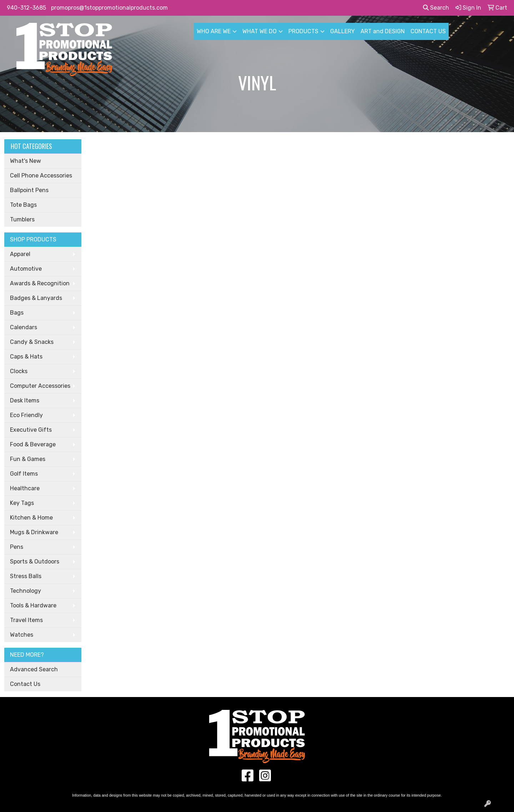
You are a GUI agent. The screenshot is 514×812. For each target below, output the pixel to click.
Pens (17, 547)
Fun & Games (28, 459)
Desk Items (25, 400)
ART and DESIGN (383, 31)
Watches (22, 635)
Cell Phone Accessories (41, 176)
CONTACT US (428, 31)
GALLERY (342, 31)
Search (436, 8)
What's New (26, 161)
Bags (17, 313)
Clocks (19, 371)
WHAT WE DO (259, 31)
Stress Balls (26, 576)
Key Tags (22, 503)
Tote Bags (23, 205)
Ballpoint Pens (29, 190)
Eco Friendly (26, 415)
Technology (26, 591)
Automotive (26, 269)
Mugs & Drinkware (34, 532)
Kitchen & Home (31, 518)
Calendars (24, 327)
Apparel (20, 254)
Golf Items (24, 474)
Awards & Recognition (40, 283)
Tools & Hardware (33, 605)
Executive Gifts (31, 430)
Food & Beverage (33, 444)
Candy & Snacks (32, 342)
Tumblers (22, 219)
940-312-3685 (26, 8)
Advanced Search (34, 669)
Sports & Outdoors (35, 562)
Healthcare (25, 488)
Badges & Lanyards (36, 298)
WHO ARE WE (214, 31)
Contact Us (25, 684)
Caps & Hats (26, 357)
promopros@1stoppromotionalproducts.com (109, 8)
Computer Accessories (40, 386)
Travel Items (26, 620)
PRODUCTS (303, 31)
